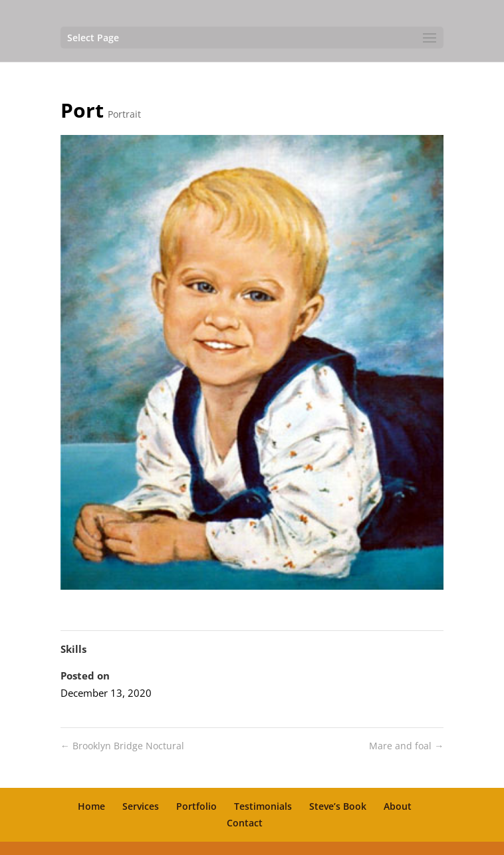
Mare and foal (406, 746)
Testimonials (263, 806)
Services (141, 806)
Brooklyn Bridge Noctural (122, 746)
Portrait (124, 114)
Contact (245, 823)
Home (91, 806)
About (398, 806)
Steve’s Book (338, 806)
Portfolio (196, 806)
